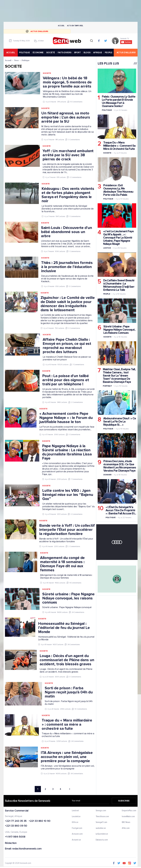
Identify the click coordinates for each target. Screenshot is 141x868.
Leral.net (75, 811)
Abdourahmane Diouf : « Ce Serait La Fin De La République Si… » (119, 422)
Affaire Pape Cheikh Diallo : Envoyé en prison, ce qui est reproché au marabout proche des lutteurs (67, 346)
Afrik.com (126, 828)
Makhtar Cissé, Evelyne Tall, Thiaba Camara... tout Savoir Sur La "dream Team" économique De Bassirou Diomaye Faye (119, 376)
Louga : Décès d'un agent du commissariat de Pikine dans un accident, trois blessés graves (67, 660)
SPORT (77, 53)
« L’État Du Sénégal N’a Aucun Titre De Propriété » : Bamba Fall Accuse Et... (121, 510)
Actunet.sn (76, 840)
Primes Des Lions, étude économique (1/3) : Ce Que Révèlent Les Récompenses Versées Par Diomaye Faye (120, 466)
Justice (107, 248)
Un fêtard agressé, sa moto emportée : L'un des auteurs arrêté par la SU (66, 117)
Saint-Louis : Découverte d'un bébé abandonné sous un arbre (66, 232)
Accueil (61, 26)
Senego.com (101, 811)
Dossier (107, 475)
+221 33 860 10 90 (39, 821)
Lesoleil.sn (76, 817)
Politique (107, 110)
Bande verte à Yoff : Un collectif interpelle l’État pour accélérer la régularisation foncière (67, 530)
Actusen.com (77, 834)
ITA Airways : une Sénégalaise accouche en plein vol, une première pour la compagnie (67, 757)
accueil (11, 53)
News (16, 60)
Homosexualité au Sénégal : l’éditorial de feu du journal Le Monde (64, 628)
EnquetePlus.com (129, 811)
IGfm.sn (75, 822)
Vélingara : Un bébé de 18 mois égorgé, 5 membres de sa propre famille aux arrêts (67, 82)
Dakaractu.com (102, 840)
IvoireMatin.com (128, 817)
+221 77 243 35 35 (16, 821)
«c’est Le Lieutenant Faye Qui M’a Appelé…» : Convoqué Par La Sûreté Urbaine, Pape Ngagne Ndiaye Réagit (118, 238)
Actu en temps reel (75, 26)
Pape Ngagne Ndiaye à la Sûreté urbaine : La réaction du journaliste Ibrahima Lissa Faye (67, 452)
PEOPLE (109, 53)
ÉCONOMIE (38, 53)
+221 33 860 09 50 (16, 826)
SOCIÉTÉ (51, 53)
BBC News (126, 822)
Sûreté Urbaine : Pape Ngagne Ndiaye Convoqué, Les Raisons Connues (119, 330)
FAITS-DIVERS (64, 53)
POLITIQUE (24, 53)
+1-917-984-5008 (15, 837)
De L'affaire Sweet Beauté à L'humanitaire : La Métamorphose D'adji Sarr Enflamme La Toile (119, 285)
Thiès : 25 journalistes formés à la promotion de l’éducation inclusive (67, 267)
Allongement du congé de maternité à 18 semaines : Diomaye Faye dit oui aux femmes (62, 564)
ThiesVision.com (102, 817)
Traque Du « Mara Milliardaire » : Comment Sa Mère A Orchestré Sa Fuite (119, 146)
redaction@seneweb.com (27, 849)
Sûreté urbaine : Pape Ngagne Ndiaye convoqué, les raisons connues (68, 598)
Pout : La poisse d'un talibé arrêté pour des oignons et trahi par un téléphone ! (66, 380)
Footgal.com (77, 828)
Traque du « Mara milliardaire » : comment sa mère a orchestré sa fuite (67, 725)
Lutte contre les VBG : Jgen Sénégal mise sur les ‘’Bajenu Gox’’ (68, 495)
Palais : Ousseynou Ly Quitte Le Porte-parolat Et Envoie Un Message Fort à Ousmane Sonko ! (118, 101)
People (107, 294)
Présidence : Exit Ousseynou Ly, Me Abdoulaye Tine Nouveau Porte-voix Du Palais (118, 190)
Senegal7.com (101, 822)
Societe (47, 73)
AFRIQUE (98, 53)
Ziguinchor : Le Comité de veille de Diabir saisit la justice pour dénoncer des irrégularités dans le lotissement (68, 304)
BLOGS (87, 53)
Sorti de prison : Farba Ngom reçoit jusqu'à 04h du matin (69, 692)
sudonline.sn (101, 828)
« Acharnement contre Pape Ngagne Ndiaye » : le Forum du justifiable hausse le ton (66, 418)
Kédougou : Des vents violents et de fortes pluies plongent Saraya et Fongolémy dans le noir (68, 195)
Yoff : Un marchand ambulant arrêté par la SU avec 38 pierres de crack (68, 155)
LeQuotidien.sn (102, 834)
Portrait (107, 386)
